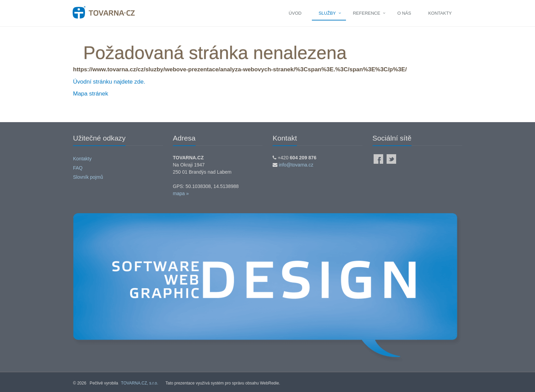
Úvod (295, 13)
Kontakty (440, 13)
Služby (327, 13)
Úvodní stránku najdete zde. (109, 82)
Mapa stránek (91, 94)
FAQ (78, 168)
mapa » (181, 193)
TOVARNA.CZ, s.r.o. (140, 383)
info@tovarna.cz (296, 165)
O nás (404, 13)
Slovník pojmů (88, 177)
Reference (366, 13)
